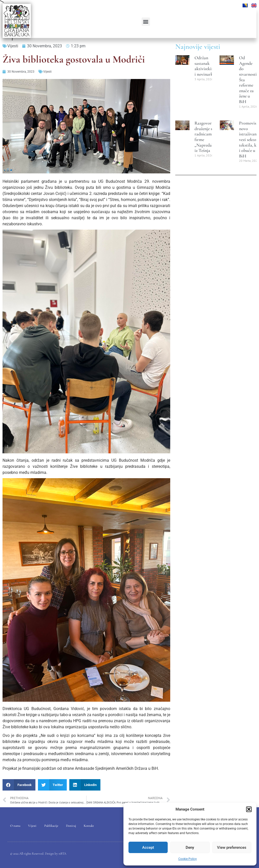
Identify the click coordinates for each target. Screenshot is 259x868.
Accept (148, 847)
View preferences (232, 847)
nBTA (62, 854)
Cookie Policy (188, 859)
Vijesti (13, 46)
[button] (249, 809)
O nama (15, 826)
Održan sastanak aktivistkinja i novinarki (206, 66)
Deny (190, 847)
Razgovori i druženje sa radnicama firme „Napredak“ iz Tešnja (205, 137)
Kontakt (89, 826)
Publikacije (51, 826)
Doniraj (71, 826)
